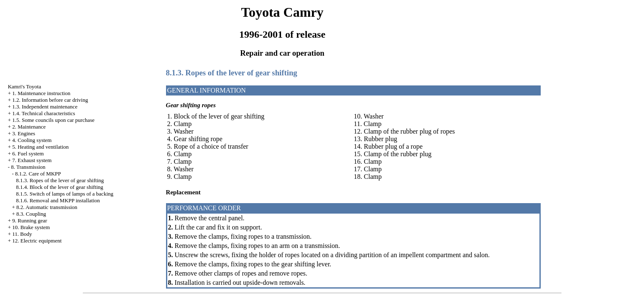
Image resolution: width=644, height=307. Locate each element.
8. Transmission (28, 167)
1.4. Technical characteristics (43, 113)
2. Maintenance (29, 127)
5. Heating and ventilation (40, 147)
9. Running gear (29, 221)
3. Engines (24, 133)
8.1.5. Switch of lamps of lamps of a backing (65, 194)
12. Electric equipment (37, 241)
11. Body (22, 234)
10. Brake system (31, 227)
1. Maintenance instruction (41, 93)
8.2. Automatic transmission (47, 207)
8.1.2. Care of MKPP (38, 174)
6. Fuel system (28, 153)
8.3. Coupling (31, 214)
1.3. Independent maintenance (45, 107)
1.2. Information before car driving (50, 100)
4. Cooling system (32, 140)
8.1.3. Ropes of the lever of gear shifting (60, 180)
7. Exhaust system (32, 160)
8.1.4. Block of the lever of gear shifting (60, 187)
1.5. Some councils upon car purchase (53, 120)
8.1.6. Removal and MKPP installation (58, 200)
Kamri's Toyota (25, 86)
